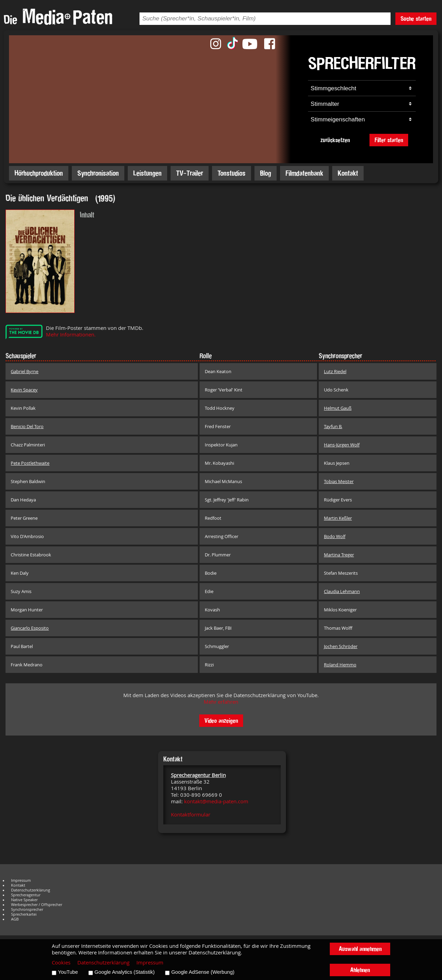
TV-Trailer (190, 173)
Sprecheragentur (26, 895)
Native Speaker (24, 900)
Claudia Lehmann (342, 591)
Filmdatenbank (304, 173)
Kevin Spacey (24, 390)
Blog (266, 173)
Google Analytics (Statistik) (125, 972)
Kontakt (348, 173)
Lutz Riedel (335, 371)
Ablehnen (360, 970)
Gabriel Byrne (25, 371)
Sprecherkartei (24, 914)
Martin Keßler (338, 518)
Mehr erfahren (221, 702)
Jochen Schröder (341, 646)
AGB (15, 919)
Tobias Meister (339, 481)
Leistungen (147, 173)
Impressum (21, 880)
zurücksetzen (335, 140)
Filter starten (389, 140)
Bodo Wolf (335, 536)
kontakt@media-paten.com (216, 801)
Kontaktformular (191, 815)
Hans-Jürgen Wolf (342, 445)
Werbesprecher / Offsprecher (37, 905)
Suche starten (416, 19)
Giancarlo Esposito (30, 628)
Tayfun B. (333, 426)
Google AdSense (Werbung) (203, 972)
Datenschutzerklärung (31, 890)
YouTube (68, 972)
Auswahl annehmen (360, 949)
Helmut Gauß (338, 408)
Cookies (61, 963)
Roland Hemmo (340, 665)
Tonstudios (232, 173)
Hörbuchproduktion (39, 173)
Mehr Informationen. (71, 335)
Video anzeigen (221, 720)
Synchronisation (98, 173)
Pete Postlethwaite (30, 463)
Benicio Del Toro (27, 426)
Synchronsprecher (27, 909)
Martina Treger (339, 555)
